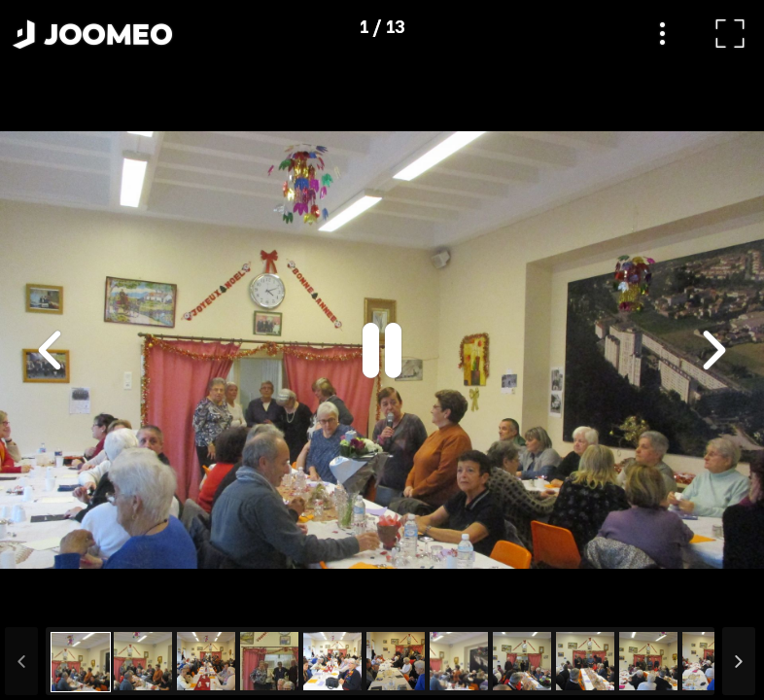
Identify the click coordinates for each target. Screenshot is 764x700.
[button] (52, 600)
